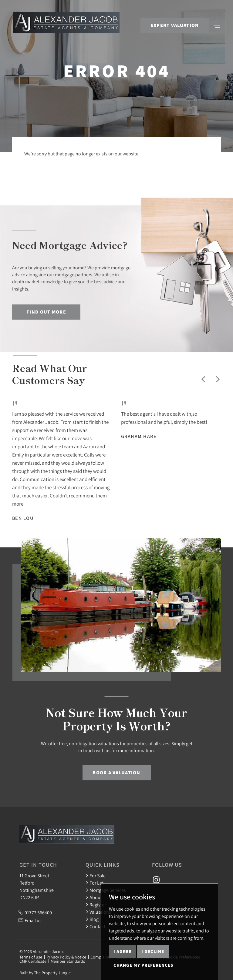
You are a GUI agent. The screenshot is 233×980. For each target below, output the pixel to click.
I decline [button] (153, 951)
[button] (203, 379)
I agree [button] (122, 951)
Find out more (46, 312)
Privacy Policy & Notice (66, 957)
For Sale (96, 875)
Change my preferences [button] (143, 965)
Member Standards (68, 961)
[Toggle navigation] (216, 25)
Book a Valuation (116, 773)
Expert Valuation (174, 26)
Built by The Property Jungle (45, 973)
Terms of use (31, 957)
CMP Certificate (33, 961)
